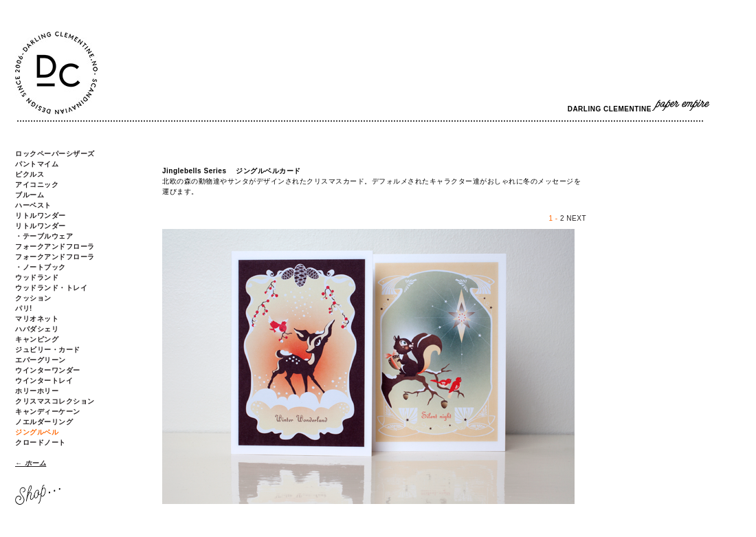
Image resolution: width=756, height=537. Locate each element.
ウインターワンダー (48, 370)
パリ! (24, 308)
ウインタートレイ (44, 381)
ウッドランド (37, 277)
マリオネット (37, 319)
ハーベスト (33, 205)
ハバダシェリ (37, 329)
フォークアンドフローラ (55, 246)
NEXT (576, 218)
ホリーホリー (37, 391)
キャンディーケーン (48, 412)
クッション (33, 298)
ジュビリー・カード (48, 350)
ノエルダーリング (44, 422)
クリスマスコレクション (55, 401)
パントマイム (37, 164)
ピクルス (30, 174)
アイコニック (37, 185)
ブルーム (30, 195)
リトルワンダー (41, 216)
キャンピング (37, 339)
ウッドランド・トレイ (51, 288)
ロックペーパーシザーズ (55, 154)
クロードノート (41, 442)
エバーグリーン (41, 360)
